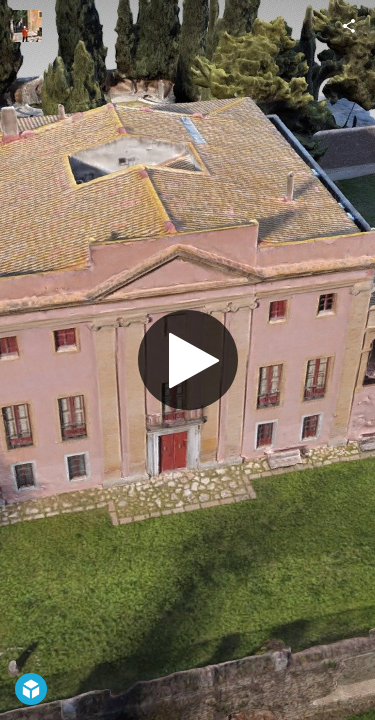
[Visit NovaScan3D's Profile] (26, 26)
